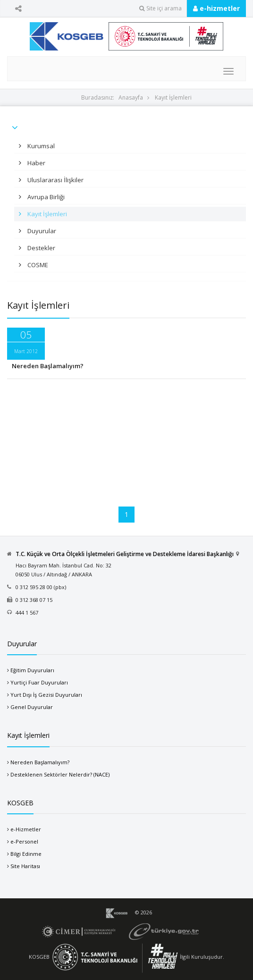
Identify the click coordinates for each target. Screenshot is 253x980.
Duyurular (41, 231)
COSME (37, 265)
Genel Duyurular (32, 707)
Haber (36, 163)
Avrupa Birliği (45, 197)
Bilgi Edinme (26, 854)
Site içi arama (160, 8)
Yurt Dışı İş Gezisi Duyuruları (46, 695)
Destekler (41, 248)
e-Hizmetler (26, 829)
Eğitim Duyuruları (32, 670)
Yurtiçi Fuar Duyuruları (39, 682)
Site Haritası (25, 866)
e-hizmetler (216, 8)
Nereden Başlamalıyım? (48, 366)
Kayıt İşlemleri (173, 97)
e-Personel (24, 841)
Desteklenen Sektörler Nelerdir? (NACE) (60, 774)
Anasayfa (131, 97)
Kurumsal (40, 146)
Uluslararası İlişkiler (55, 180)
